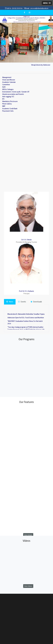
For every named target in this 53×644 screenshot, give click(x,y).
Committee (6, 85)
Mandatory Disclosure (10, 101)
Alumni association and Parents (13, 94)
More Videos (28, 586)
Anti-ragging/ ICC (8, 97)
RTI (3, 99)
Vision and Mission (9, 80)
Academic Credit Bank (10, 109)
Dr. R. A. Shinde (27, 240)
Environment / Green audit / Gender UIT (16, 92)
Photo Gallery (7, 104)
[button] (47, 3)
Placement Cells (8, 111)
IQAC (4, 87)
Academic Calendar (9, 82)
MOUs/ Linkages (8, 89)
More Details (28, 535)
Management (7, 77)
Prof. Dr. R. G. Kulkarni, (27, 291)
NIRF (4, 106)
